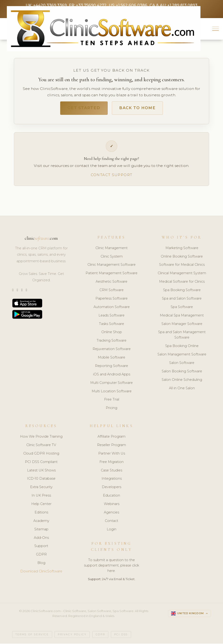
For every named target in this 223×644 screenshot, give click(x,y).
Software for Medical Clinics (182, 266)
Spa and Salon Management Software (182, 336)
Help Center (41, 505)
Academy (41, 522)
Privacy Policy (72, 635)
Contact (111, 522)
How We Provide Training (41, 437)
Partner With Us (112, 454)
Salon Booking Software (182, 372)
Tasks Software (111, 325)
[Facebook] (26, 291)
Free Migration (111, 463)
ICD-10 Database (41, 479)
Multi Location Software (112, 392)
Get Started (83, 108)
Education (111, 496)
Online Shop (112, 333)
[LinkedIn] (22, 291)
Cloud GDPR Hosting (41, 454)
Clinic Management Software (111, 266)
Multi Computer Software (111, 384)
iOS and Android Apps (112, 375)
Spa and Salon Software (182, 299)
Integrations (112, 479)
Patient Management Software (111, 274)
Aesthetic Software (111, 282)
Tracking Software (111, 341)
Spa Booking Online (182, 347)
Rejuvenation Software (112, 350)
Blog (41, 564)
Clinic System (112, 257)
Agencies (111, 513)
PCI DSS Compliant (41, 463)
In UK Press (41, 496)
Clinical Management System (182, 274)
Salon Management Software (182, 355)
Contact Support (111, 175)
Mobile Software (111, 358)
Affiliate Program (111, 437)
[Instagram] (17, 291)
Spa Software (182, 308)
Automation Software (112, 308)
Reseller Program (111, 446)
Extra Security (41, 488)
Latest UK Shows (41, 471)
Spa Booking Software (182, 291)
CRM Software (111, 291)
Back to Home (138, 108)
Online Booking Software (182, 257)
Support (41, 547)
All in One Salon (182, 389)
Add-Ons (41, 538)
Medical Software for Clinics (182, 282)
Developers (111, 488)
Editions (41, 513)
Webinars (112, 505)
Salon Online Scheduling (182, 381)
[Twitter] (13, 291)
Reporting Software (111, 367)
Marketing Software (182, 249)
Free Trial (112, 400)
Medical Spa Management (182, 316)
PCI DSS (121, 635)
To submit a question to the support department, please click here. (111, 566)
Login (111, 530)
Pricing (111, 409)
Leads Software (111, 316)
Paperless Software (111, 299)
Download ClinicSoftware (41, 572)
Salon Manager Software (182, 325)
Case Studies (111, 471)
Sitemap (41, 530)
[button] (216, 29)
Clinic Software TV (41, 446)
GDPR (41, 555)
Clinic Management (111, 249)
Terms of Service (32, 635)
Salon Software (182, 364)
